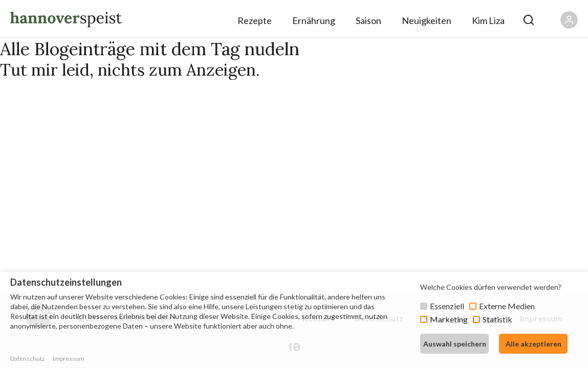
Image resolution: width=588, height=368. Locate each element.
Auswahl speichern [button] (455, 344)
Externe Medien (507, 306)
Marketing (449, 319)
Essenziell (447, 306)
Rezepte (255, 20)
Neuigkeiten (427, 20)
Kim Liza (488, 20)
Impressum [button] (69, 359)
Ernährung (314, 20)
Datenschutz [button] (28, 359)
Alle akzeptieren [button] (533, 344)
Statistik (497, 319)
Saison (368, 20)
